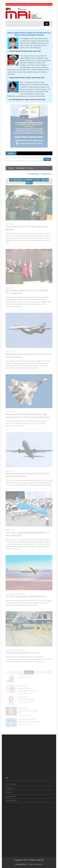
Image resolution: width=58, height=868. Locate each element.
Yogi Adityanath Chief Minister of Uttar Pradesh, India (28, 709)
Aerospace (20, 168)
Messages (29, 671)
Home (11, 168)
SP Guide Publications (34, 864)
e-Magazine (10, 787)
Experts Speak (11, 800)
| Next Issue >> (47, 174)
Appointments (11, 796)
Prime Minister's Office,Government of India (26, 674)
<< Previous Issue (33, 174)
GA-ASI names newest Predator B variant (26, 596)
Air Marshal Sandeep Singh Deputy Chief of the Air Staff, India (29, 719)
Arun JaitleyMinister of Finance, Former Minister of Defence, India (28, 687)
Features (9, 791)
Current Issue (11, 783)
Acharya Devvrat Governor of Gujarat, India (26, 697)
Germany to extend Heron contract (22, 652)
